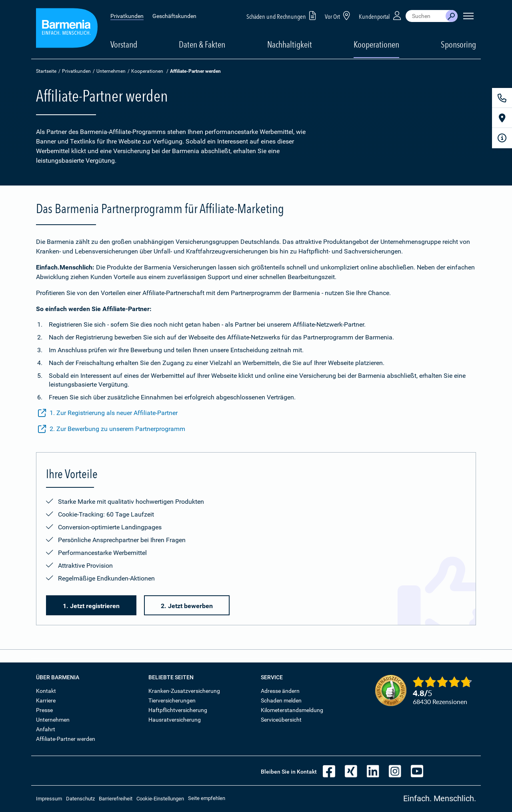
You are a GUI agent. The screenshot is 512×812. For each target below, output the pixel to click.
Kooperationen (376, 44)
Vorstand (124, 44)
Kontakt (46, 691)
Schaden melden (281, 700)
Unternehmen (111, 71)
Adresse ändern (280, 691)
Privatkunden (127, 16)
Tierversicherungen (172, 700)
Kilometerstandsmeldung (292, 710)
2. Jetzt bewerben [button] (187, 606)
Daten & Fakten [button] (202, 44)
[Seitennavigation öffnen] (468, 16)
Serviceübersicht (281, 720)
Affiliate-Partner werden (66, 739)
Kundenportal (381, 15)
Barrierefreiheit (116, 799)
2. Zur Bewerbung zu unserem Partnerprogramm (112, 429)
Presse (44, 710)
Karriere (46, 700)
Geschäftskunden (174, 16)
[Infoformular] (502, 138)
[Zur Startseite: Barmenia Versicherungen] (67, 29)
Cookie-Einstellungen (160, 799)
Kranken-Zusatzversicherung (184, 691)
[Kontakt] (502, 98)
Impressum (49, 799)
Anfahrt (46, 729)
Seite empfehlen (207, 798)
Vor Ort (339, 15)
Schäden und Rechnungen (283, 15)
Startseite (46, 71)
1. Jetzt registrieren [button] (91, 606)
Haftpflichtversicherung (178, 710)
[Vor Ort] (502, 118)
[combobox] (426, 16)
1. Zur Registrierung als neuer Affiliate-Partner (108, 413)
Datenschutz (80, 799)
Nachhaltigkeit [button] (290, 44)
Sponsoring (458, 44)
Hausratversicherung (175, 720)
